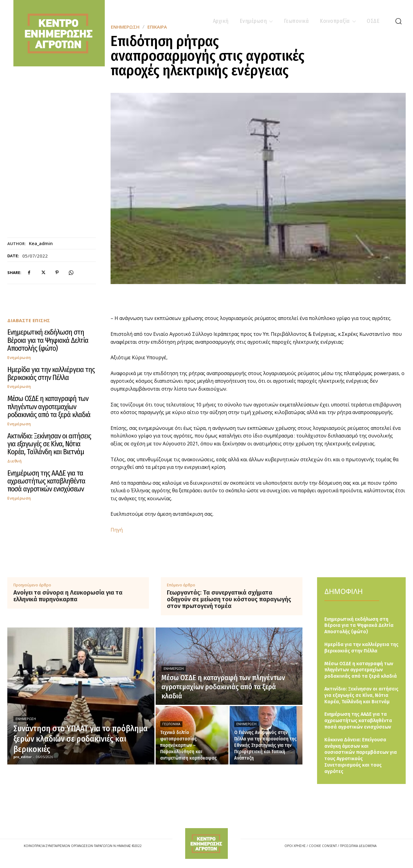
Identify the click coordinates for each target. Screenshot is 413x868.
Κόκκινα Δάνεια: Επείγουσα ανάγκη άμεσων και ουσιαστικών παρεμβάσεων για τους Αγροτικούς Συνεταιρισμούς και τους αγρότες (361, 756)
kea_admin (41, 243)
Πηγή (117, 530)
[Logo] (206, 843)
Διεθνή (14, 461)
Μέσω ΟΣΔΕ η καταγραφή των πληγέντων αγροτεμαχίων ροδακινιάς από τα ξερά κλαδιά (49, 407)
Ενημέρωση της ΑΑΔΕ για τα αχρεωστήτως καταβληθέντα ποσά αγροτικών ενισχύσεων (46, 481)
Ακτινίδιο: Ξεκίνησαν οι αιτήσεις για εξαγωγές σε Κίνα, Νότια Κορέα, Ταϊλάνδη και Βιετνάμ (49, 444)
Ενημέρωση (19, 358)
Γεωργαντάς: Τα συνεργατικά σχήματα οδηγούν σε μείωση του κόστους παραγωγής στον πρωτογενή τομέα (229, 599)
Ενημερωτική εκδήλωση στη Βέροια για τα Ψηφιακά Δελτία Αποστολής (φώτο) (48, 340)
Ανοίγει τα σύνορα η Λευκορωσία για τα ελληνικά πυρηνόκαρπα (68, 596)
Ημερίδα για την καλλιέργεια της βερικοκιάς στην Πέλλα (51, 374)
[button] (398, 21)
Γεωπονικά (171, 724)
